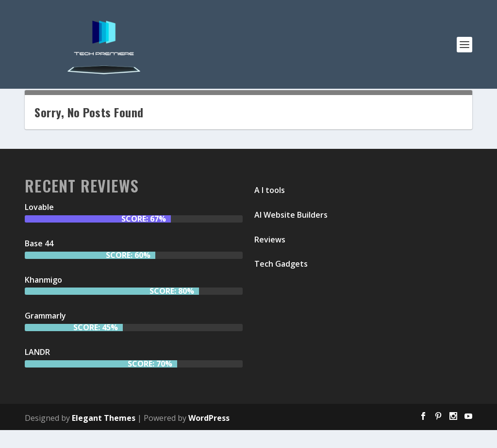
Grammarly (45, 334)
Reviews (270, 257)
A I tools (270, 208)
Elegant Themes (104, 436)
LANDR (37, 370)
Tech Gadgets (281, 282)
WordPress (209, 436)
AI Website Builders (291, 233)
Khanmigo (43, 298)
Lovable (39, 225)
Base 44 (39, 261)
